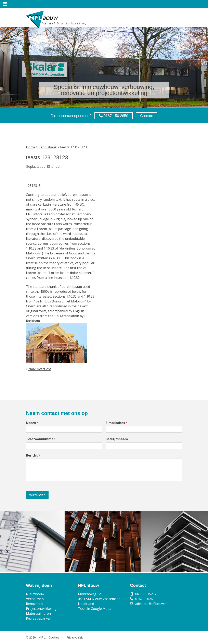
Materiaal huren (38, 613)
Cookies (54, 637)
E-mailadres (116, 423)
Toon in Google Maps (95, 609)
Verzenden (37, 495)
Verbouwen (35, 599)
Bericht (33, 455)
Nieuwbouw (35, 594)
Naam (32, 423)
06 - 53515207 (146, 594)
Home (31, 147)
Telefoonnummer (41, 439)
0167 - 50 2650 (114, 116)
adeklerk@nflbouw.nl (151, 604)
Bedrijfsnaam (117, 439)
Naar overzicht (38, 369)
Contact (146, 116)
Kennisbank (48, 147)
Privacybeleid (75, 637)
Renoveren (34, 604)
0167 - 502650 (146, 599)
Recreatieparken (39, 618)
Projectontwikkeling (41, 609)
